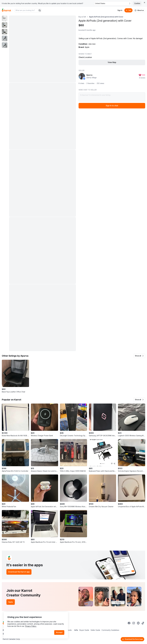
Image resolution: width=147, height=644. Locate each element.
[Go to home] (6, 10)
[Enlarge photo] (42, 49)
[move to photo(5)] (5, 45)
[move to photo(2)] (5, 25)
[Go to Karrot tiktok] (143, 623)
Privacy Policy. (31, 626)
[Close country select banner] (144, 3)
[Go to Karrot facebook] (129, 623)
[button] (139, 356)
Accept (59, 632)
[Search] (40, 10)
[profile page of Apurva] (82, 76)
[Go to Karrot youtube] (138, 623)
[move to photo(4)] (5, 38)
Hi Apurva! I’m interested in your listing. (112, 97)
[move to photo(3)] (5, 32)
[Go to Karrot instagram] (134, 623)
